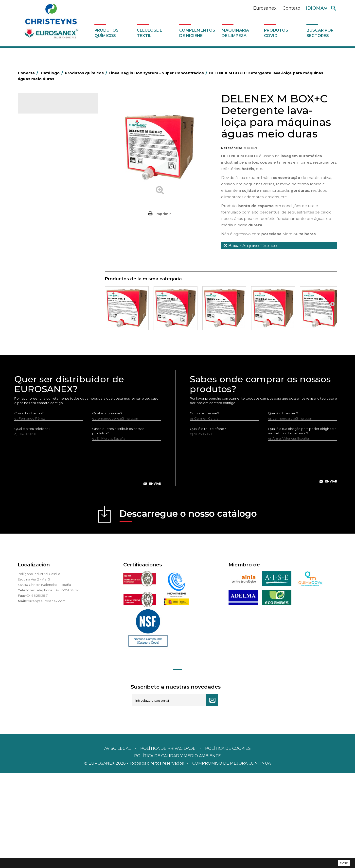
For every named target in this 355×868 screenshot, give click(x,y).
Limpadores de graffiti (45, 263)
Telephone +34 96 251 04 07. (57, 685)
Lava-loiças (36, 232)
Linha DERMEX (39, 286)
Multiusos (35, 309)
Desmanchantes (40, 194)
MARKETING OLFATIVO (45, 125)
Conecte (29, 73)
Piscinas (34, 316)
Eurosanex (265, 8)
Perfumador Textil (41, 225)
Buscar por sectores (320, 33)
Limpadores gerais (42, 270)
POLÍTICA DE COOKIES (228, 843)
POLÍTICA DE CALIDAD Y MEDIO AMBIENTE (177, 851)
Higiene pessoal (40, 179)
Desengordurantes (42, 156)
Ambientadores (40, 133)
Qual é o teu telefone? (32, 523)
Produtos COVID (276, 33)
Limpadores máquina (44, 278)
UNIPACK (35, 347)
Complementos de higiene (197, 33)
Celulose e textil (150, 33)
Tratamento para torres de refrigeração (47, 335)
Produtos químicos (106, 33)
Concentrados (39, 148)
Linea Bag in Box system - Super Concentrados (52, 251)
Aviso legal (117, 843)
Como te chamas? (29, 508)
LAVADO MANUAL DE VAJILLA (51, 240)
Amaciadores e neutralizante (50, 217)
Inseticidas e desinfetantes (48, 186)
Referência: (231, 148)
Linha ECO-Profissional (45, 301)
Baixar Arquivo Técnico (250, 246)
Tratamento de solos (44, 324)
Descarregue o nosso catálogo (188, 610)
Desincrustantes (40, 163)
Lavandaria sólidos (42, 209)
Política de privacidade (168, 843)
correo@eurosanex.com (46, 696)
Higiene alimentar (42, 171)
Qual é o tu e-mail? (107, 508)
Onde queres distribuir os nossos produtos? (118, 526)
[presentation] (88, 562)
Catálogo (41, 107)
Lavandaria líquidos (43, 202)
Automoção (37, 140)
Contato (291, 8)
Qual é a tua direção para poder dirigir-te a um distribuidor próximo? (302, 526)
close (344, 863)
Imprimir (163, 214)
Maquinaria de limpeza (235, 33)
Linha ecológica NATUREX (48, 293)
